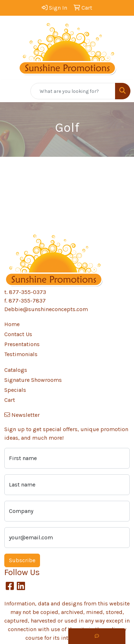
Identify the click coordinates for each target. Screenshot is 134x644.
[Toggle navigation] (11, 91)
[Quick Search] (73, 91)
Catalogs (16, 370)
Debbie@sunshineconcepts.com (46, 309)
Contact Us (18, 334)
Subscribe (22, 560)
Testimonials (21, 354)
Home (12, 324)
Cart (10, 400)
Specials (15, 390)
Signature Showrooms (33, 380)
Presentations (22, 344)
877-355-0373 (28, 292)
